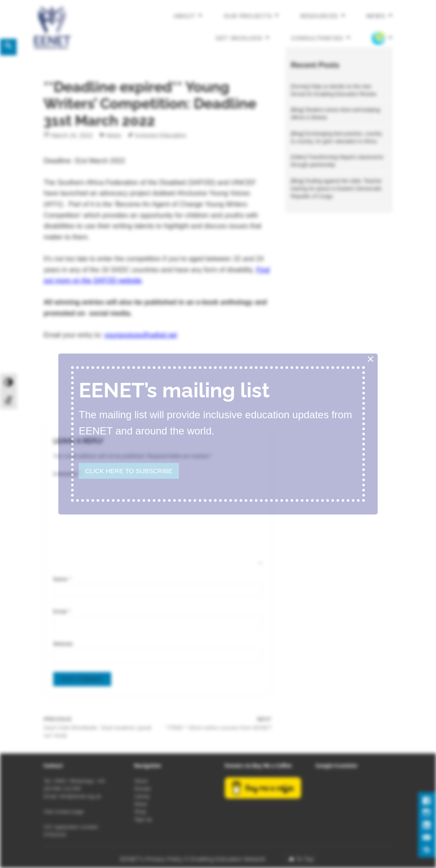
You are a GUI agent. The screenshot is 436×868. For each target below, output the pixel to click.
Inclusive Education (161, 135)
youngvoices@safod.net (141, 335)
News (376, 16)
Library (142, 796)
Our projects (248, 16)
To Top (305, 859)
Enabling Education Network (229, 859)
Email (62, 612)
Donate (142, 789)
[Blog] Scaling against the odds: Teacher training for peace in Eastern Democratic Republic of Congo (336, 189)
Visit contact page (64, 812)
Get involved (239, 38)
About (185, 16)
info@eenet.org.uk (80, 796)
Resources (319, 16)
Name (62, 579)
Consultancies (317, 38)
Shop (140, 812)
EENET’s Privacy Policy (152, 859)
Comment (67, 474)
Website (63, 644)
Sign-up (143, 819)
